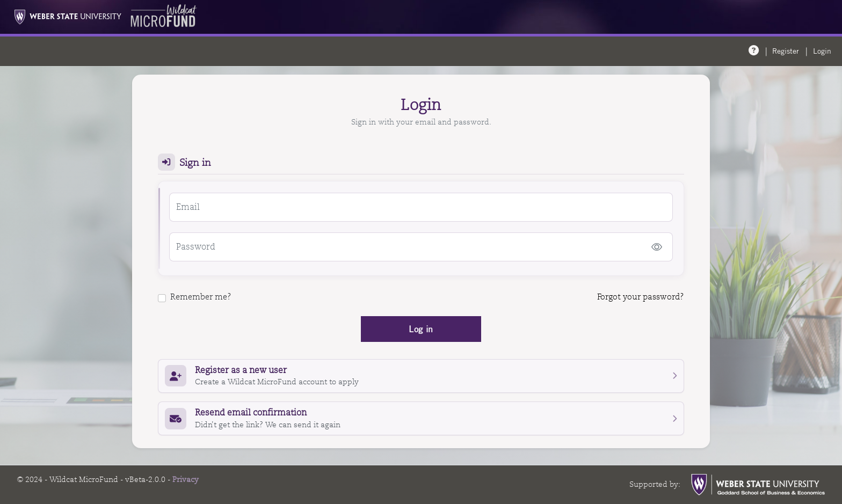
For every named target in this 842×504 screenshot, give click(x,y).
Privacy (186, 479)
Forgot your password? (641, 297)
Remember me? (195, 297)
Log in (421, 329)
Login (822, 51)
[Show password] (657, 247)
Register (786, 51)
